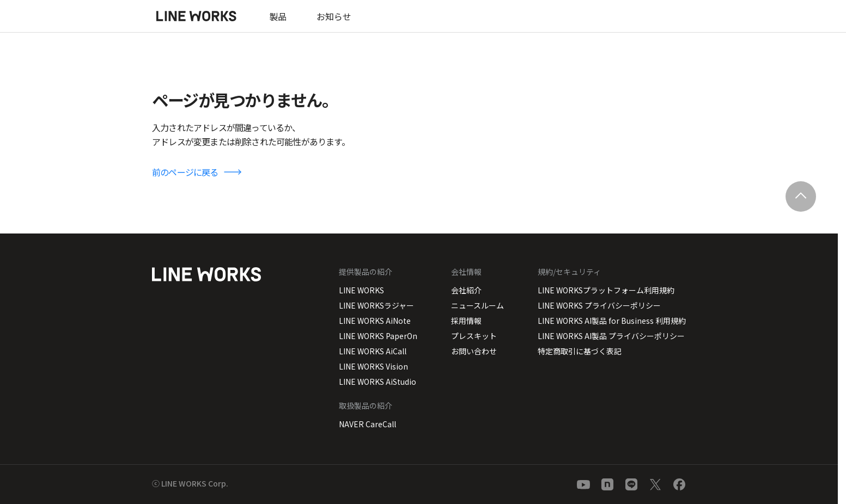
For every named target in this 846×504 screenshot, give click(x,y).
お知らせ (334, 16)
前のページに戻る (185, 172)
